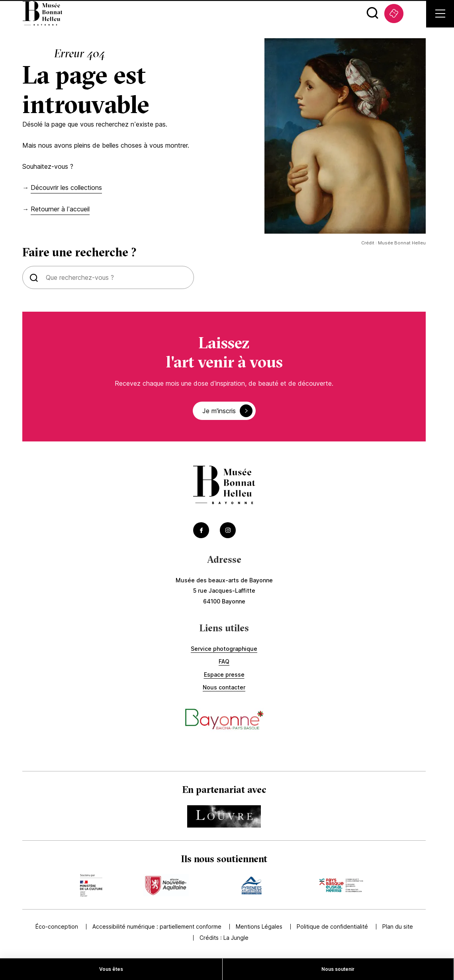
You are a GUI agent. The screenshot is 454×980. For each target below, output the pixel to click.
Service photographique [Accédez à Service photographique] (224, 649)
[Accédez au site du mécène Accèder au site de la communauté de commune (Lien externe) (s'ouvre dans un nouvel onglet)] (341, 885)
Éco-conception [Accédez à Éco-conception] (57, 926)
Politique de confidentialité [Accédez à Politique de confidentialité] (332, 926)
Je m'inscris (227, 411)
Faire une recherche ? (79, 252)
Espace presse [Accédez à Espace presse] (224, 674)
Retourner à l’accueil (60, 209)
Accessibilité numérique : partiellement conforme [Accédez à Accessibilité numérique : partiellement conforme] (157, 926)
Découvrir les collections (66, 187)
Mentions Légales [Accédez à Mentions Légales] (259, 926)
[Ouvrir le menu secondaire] (440, 14)
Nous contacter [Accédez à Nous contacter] (224, 687)
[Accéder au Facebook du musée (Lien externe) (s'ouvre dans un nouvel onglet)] (201, 530)
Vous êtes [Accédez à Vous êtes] (111, 969)
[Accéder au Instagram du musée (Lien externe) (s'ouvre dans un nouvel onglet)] (228, 530)
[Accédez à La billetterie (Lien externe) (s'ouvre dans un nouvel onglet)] (394, 14)
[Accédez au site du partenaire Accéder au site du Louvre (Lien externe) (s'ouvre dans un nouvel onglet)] (224, 816)
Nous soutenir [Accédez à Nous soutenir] (338, 969)
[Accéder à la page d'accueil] (224, 486)
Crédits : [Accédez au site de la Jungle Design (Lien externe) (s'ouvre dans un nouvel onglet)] (224, 938)
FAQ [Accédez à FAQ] (224, 661)
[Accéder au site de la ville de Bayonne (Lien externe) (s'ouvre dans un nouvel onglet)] (224, 720)
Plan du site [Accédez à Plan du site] (398, 926)
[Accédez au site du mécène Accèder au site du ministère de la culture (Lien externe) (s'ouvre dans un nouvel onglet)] (91, 885)
